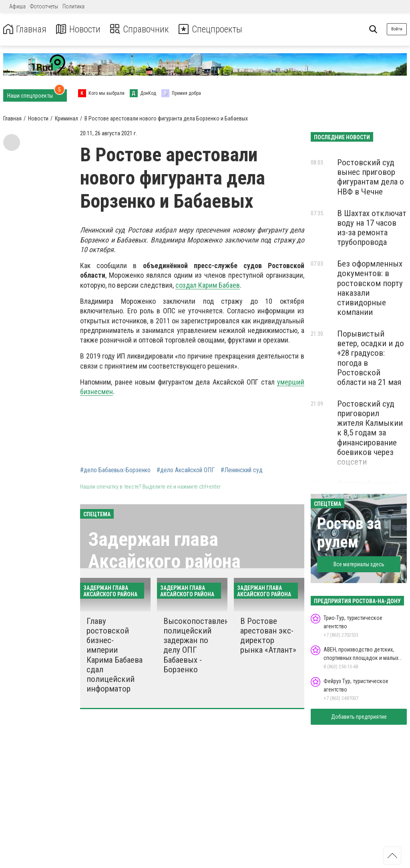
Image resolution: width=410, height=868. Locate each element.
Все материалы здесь (359, 564)
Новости (79, 29)
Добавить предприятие (359, 717)
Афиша (17, 6)
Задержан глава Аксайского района (164, 550)
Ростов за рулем (349, 533)
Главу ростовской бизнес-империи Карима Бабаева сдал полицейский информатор (115, 655)
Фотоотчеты (44, 6)
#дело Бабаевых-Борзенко (115, 470)
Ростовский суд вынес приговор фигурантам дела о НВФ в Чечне (371, 177)
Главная (25, 29)
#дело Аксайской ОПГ (186, 470)
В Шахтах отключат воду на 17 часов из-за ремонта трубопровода (372, 228)
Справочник (142, 29)
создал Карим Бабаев (208, 285)
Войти (397, 29)
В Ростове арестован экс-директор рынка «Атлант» (268, 635)
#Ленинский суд (242, 470)
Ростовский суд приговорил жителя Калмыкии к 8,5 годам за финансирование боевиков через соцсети (370, 433)
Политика (73, 6)
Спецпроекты (214, 29)
